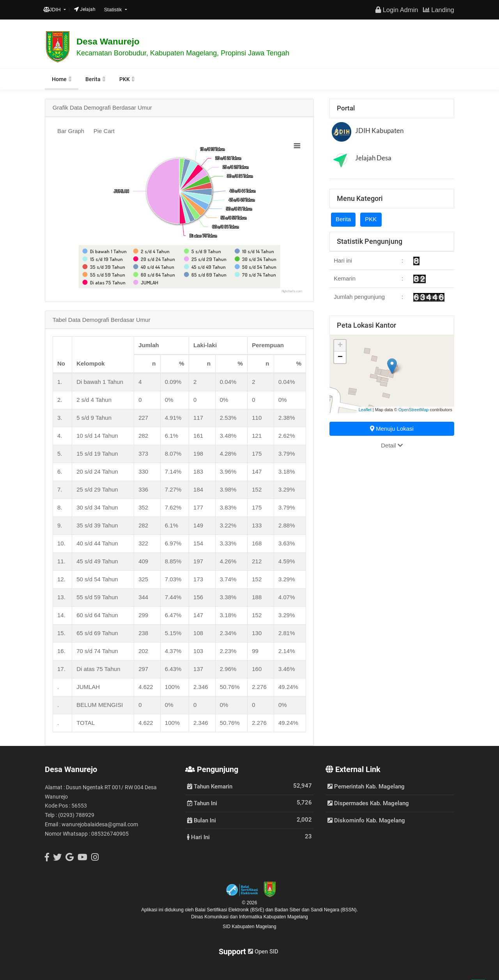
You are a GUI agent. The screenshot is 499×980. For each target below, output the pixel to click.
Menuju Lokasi (392, 429)
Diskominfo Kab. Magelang (366, 820)
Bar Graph (71, 131)
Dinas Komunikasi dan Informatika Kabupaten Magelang (249, 917)
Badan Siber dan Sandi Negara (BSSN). (316, 910)
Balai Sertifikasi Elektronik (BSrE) (230, 910)
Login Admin (397, 10)
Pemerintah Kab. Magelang (366, 786)
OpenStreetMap (414, 410)
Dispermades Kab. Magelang (368, 803)
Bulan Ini (202, 820)
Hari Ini (198, 837)
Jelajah (85, 9)
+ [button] (340, 346)
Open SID (263, 952)
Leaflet (365, 410)
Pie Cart (104, 131)
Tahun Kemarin (210, 786)
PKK (125, 79)
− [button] (340, 357)
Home (59, 79)
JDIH (53, 10)
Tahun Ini (202, 803)
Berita (93, 79)
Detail (392, 445)
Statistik (114, 10)
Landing (439, 10)
